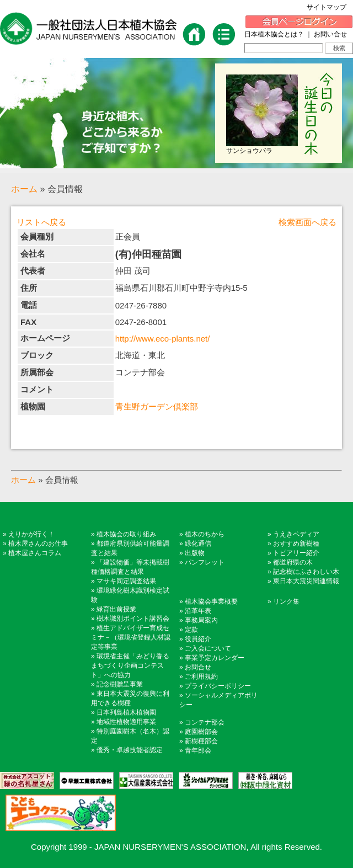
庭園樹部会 (201, 732)
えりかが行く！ (31, 534)
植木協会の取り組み (126, 534)
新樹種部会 (201, 741)
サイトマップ (330, 7)
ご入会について (208, 648)
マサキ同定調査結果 (126, 581)
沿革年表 (198, 611)
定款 (191, 630)
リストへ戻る (41, 222)
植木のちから (205, 534)
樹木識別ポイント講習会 (133, 619)
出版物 (195, 553)
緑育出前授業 (116, 609)
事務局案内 (201, 620)
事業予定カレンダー (215, 658)
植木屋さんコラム (35, 553)
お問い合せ (330, 34)
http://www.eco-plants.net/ (163, 339)
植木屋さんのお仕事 (38, 544)
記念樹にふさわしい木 (306, 572)
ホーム (24, 189)
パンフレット (205, 562)
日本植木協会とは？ (274, 34)
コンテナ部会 (205, 722)
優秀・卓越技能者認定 (130, 750)
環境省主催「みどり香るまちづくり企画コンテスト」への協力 (130, 665)
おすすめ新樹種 (296, 544)
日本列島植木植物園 (126, 712)
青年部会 (198, 750)
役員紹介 (198, 639)
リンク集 (286, 601)
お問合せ (198, 667)
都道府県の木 (293, 562)
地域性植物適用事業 (126, 722)
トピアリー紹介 (296, 553)
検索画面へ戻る (307, 222)
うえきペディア (296, 534)
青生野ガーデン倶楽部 (157, 406)
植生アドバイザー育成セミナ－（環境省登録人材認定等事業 (131, 637)
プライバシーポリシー (218, 686)
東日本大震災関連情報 (306, 581)
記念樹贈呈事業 (120, 684)
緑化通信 (198, 544)
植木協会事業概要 (211, 601)
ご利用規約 (201, 677)
